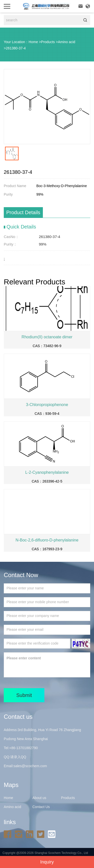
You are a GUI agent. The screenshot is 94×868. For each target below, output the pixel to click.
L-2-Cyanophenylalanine (47, 472)
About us (39, 798)
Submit (24, 695)
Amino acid (67, 42)
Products (48, 42)
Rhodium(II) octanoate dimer (47, 337)
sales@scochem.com (30, 766)
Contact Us (41, 807)
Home (33, 42)
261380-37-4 (16, 48)
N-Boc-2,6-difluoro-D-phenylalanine (47, 540)
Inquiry (47, 862)
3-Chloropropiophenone (47, 405)
